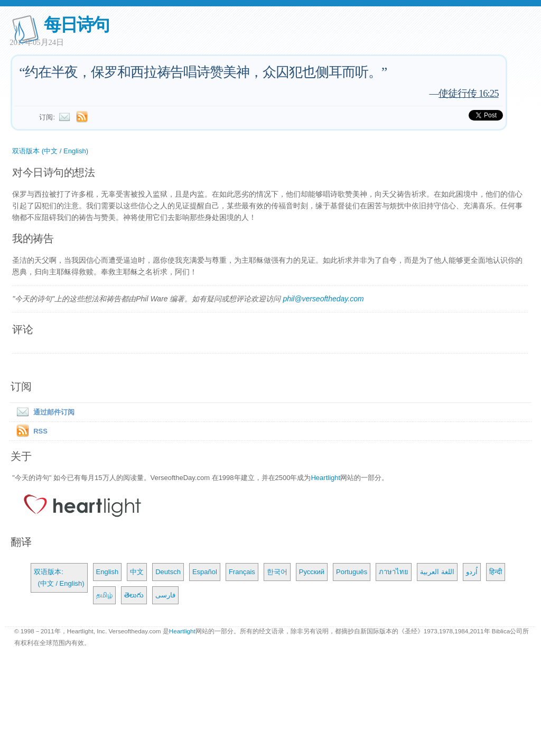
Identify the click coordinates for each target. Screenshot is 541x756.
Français (242, 572)
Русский (312, 572)
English (108, 572)
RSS (40, 431)
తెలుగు (134, 595)
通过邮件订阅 (43, 412)
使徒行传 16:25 (468, 93)
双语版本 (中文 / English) (50, 151)
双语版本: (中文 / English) (59, 578)
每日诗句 (76, 25)
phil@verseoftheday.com (323, 299)
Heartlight (325, 478)
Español (205, 572)
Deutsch (168, 572)
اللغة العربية (437, 572)
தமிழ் (104, 595)
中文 (137, 572)
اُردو (472, 572)
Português (352, 572)
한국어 (277, 572)
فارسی (165, 595)
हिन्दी (496, 572)
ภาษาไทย (394, 572)
